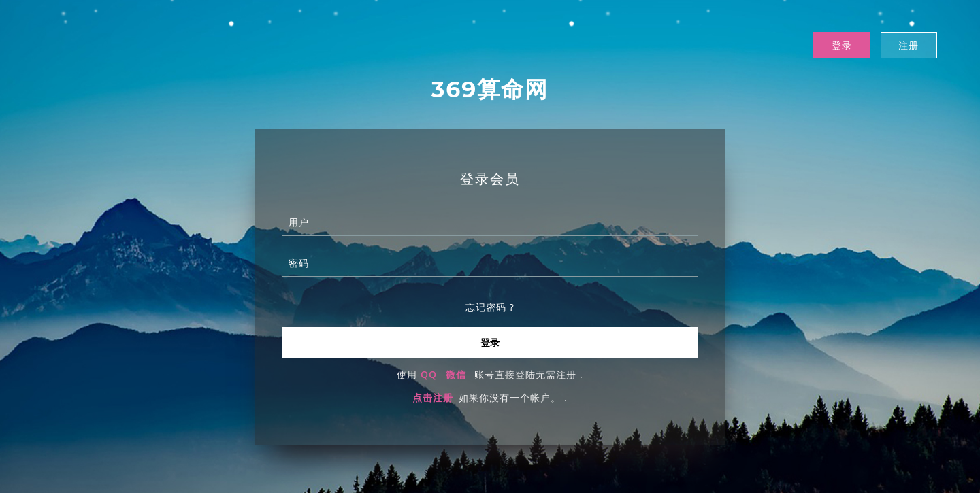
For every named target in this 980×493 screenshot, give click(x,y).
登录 (841, 45)
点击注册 (433, 398)
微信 (456, 375)
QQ (429, 375)
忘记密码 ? (490, 308)
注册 (909, 45)
